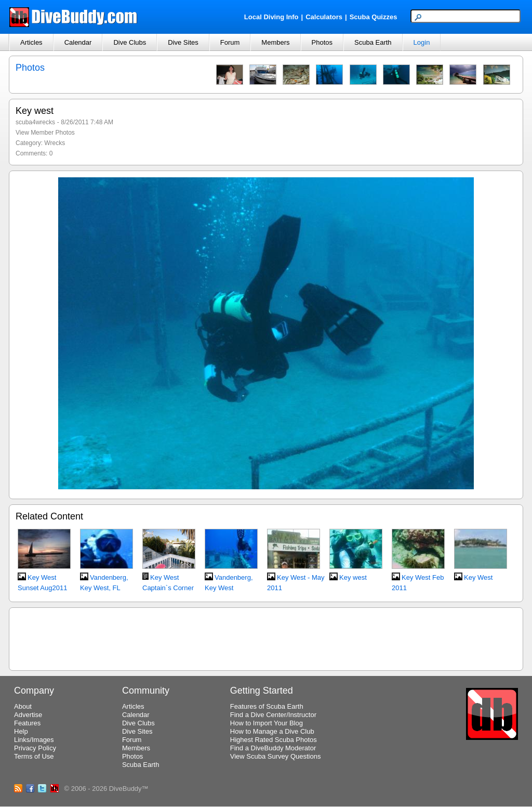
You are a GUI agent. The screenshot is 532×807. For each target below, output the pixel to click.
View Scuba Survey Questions (276, 756)
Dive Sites (183, 42)
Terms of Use (34, 756)
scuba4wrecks (35, 122)
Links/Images (34, 740)
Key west (353, 577)
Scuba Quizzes (374, 17)
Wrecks (55, 143)
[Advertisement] (266, 637)
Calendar (78, 42)
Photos (322, 42)
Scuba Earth (373, 42)
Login (422, 42)
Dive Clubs (130, 42)
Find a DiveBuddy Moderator (273, 748)
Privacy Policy (35, 748)
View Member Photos (45, 133)
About (23, 706)
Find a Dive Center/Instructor (273, 715)
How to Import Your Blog (267, 723)
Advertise (28, 715)
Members (275, 42)
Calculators (324, 17)
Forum (230, 42)
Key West (478, 577)
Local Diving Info (271, 17)
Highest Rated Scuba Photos (274, 740)
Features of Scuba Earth (267, 706)
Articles (31, 42)
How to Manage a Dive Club (272, 731)
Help (21, 731)
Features (27, 723)
